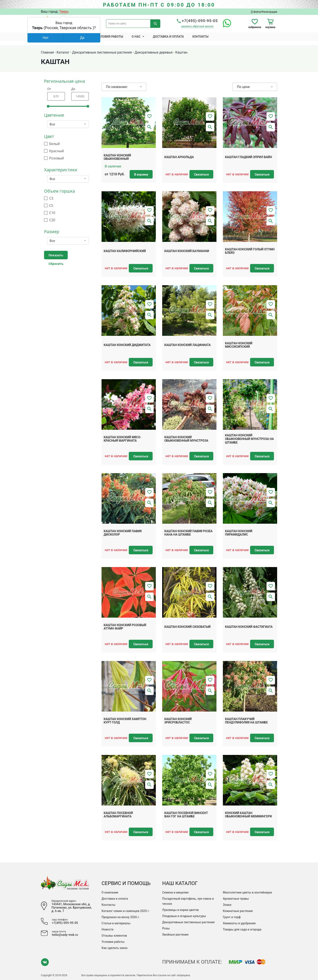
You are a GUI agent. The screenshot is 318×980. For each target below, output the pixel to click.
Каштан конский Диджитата (127, 345)
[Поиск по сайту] (128, 24)
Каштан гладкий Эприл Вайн (249, 157)
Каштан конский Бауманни (187, 251)
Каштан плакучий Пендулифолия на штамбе (246, 721)
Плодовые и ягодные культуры (184, 916)
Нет (46, 38)
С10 (52, 213)
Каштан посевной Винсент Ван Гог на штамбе (186, 815)
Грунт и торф (232, 917)
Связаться (201, 174)
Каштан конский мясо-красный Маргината (122, 439)
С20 (52, 220)
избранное (255, 24)
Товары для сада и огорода (242, 929)
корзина (270, 24)
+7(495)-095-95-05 (197, 21)
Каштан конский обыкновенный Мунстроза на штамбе (249, 439)
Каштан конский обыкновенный (117, 157)
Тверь (64, 12)
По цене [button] (243, 87)
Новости (107, 929)
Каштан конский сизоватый (187, 627)
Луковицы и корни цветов (180, 910)
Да (82, 38)
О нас (136, 37)
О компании (110, 892)
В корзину (141, 174)
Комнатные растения (238, 911)
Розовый (57, 158)
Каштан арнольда (179, 157)
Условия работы (110, 37)
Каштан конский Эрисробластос (178, 721)
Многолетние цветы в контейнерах (247, 892)
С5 (51, 206)
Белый (54, 144)
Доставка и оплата (168, 37)
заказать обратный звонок (197, 26)
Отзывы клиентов (114, 936)
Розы (166, 928)
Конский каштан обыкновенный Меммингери (248, 815)
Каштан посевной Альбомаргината (118, 815)
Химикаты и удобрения (239, 923)
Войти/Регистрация (264, 12)
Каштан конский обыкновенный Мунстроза (186, 439)
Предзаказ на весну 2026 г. (121, 917)
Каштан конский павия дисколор (123, 533)
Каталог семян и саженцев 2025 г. (126, 911)
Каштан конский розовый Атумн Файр (125, 627)
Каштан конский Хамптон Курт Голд (125, 721)
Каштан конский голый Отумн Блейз (250, 251)
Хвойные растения (175, 935)
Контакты (200, 37)
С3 (51, 198)
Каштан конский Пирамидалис (239, 533)
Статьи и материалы (116, 923)
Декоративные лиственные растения (188, 922)
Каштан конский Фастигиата (249, 627)
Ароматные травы (236, 899)
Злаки (227, 905)
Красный (57, 151)
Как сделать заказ (115, 948)
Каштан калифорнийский (125, 251)
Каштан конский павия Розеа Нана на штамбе (188, 533)
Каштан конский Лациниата (188, 345)
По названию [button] (117, 87)
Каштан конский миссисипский (239, 345)
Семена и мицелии (175, 892)
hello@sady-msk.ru (65, 935)
